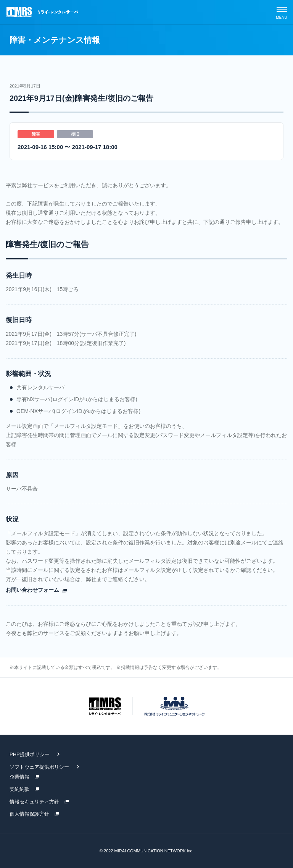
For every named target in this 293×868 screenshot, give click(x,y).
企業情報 (19, 777)
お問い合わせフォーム (32, 590)
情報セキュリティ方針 (34, 802)
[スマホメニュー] (282, 12)
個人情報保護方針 (29, 814)
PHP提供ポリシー (30, 754)
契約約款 (19, 789)
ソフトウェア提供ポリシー (39, 767)
